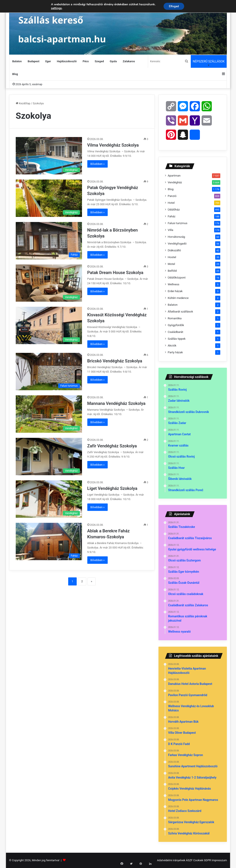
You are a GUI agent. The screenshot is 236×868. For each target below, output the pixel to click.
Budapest (33, 61)
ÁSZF (189, 860)
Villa (170, 230)
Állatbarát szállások (180, 311)
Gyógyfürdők (176, 325)
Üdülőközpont (177, 277)
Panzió (172, 196)
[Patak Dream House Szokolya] (49, 283)
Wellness (173, 284)
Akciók (172, 345)
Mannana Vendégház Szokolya (117, 403)
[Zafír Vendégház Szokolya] (49, 457)
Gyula (113, 61)
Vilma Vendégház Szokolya (114, 145)
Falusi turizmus (177, 223)
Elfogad (174, 6)
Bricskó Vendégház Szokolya (115, 361)
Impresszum (219, 860)
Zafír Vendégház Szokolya (113, 446)
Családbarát (175, 332)
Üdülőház (174, 209)
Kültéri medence (178, 298)
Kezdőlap (23, 103)
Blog (15, 74)
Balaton (17, 61)
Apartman (174, 175)
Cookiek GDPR (202, 860)
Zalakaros (129, 61)
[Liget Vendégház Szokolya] (49, 499)
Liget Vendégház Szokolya (113, 488)
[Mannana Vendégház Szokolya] (49, 414)
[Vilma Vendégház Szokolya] (49, 156)
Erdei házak (175, 291)
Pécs (86, 61)
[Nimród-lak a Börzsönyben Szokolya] (49, 241)
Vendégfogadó (177, 243)
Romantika (175, 318)
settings (55, 8)
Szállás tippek (177, 339)
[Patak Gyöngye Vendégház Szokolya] (49, 198)
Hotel (171, 203)
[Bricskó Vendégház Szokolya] (49, 372)
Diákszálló (174, 250)
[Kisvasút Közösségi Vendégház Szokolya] (49, 325)
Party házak (175, 352)
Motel (171, 264)
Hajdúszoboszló (67, 61)
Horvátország (176, 237)
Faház (171, 216)
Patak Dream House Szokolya (116, 273)
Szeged (99, 61)
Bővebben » (98, 164)
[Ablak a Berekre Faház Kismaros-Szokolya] (49, 541)
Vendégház (175, 182)
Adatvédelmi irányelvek (171, 860)
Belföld (172, 271)
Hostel (172, 257)
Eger (48, 61)
